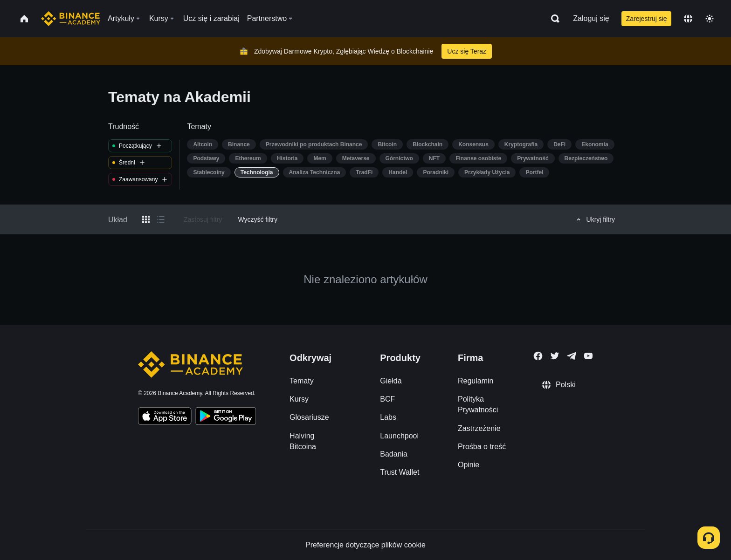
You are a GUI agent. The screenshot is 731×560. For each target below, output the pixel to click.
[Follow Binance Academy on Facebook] (538, 356)
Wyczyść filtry (258, 219)
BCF (387, 399)
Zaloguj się (591, 18)
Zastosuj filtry (203, 219)
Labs (388, 417)
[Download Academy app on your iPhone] (165, 417)
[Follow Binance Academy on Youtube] (588, 356)
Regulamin (476, 381)
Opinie (469, 465)
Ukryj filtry (594, 219)
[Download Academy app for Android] (226, 417)
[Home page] (71, 19)
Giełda (391, 381)
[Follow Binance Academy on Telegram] (572, 356)
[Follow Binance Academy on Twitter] (555, 356)
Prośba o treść (482, 447)
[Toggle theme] (710, 19)
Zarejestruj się (647, 19)
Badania (394, 454)
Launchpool (399, 436)
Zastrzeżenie (479, 428)
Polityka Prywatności (478, 404)
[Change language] (688, 19)
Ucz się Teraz (467, 51)
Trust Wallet (400, 472)
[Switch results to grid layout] (146, 219)
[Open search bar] (552, 19)
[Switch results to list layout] (161, 219)
